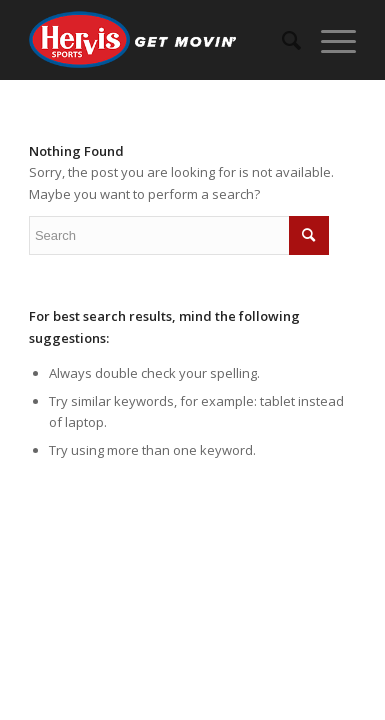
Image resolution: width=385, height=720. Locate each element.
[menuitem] (281, 40)
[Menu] (328, 40)
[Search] (281, 40)
